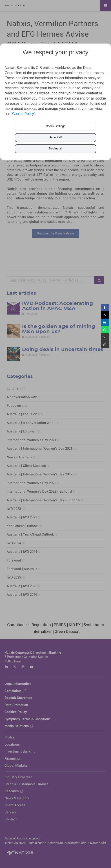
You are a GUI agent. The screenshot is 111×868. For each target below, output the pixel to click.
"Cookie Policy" (23, 114)
